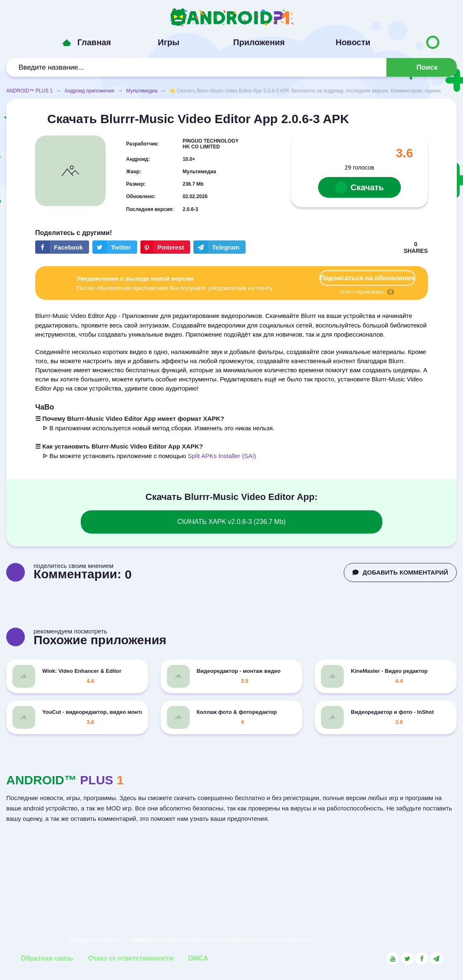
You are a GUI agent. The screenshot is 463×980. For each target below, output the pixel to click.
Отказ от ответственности (131, 958)
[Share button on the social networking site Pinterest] (165, 247)
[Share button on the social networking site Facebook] (62, 247)
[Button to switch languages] (433, 42)
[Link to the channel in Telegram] (436, 958)
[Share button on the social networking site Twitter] (115, 247)
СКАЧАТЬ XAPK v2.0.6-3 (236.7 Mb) (231, 522)
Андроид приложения (89, 91)
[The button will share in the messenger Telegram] (219, 247)
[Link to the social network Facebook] (422, 958)
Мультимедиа (141, 91)
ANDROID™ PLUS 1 (29, 91)
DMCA (198, 958)
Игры (169, 42)
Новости (353, 42)
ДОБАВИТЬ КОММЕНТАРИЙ (400, 572)
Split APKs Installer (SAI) (222, 456)
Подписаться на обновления (367, 278)
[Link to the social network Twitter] (407, 958)
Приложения (259, 42)
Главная (94, 42)
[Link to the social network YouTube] (393, 958)
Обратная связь (47, 958)
